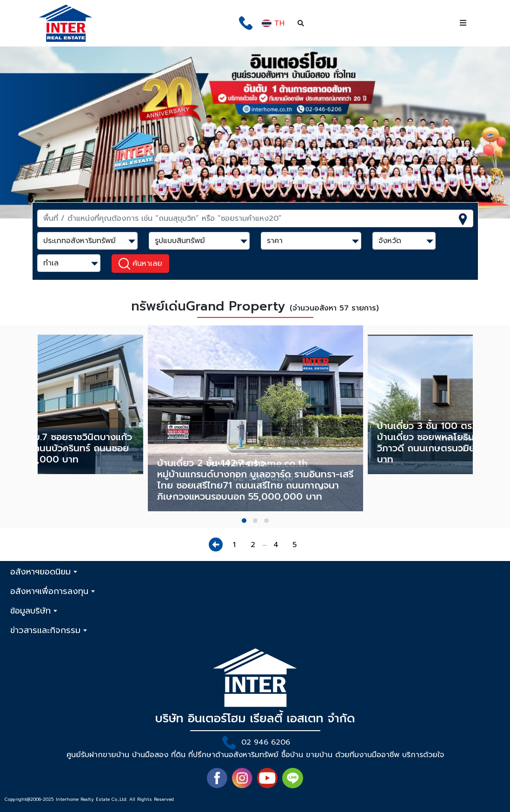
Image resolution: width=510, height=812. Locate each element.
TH (273, 23)
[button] (244, 521)
